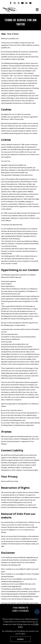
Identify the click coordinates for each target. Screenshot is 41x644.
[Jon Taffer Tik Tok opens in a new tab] (30, 3)
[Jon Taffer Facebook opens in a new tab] (11, 3)
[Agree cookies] (20, 639)
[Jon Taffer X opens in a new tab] (19, 3)
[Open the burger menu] (37, 10)
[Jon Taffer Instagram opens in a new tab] (15, 3)
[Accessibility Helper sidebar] (37, 612)
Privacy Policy (14, 481)
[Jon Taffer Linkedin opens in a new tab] (26, 3)
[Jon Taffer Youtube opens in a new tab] (23, 3)
